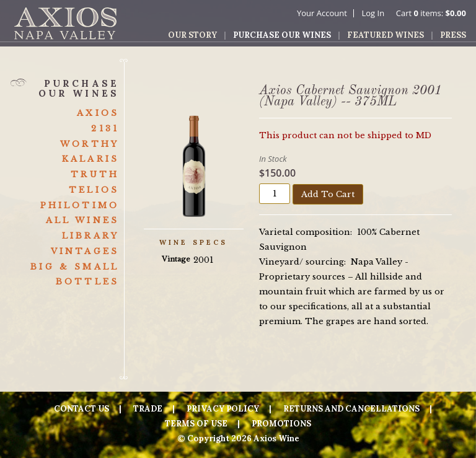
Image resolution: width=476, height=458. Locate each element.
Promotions (281, 424)
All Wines (82, 220)
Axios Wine (65, 23)
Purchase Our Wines (282, 35)
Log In (373, 13)
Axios (98, 113)
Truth (95, 174)
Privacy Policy (223, 409)
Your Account (322, 13)
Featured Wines (386, 35)
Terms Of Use (196, 424)
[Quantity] (275, 194)
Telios (94, 190)
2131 (105, 129)
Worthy (90, 144)
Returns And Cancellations (351, 409)
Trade (148, 409)
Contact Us (82, 409)
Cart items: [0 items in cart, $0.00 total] (431, 13)
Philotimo (80, 205)
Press (453, 35)
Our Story (192, 35)
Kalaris (90, 159)
